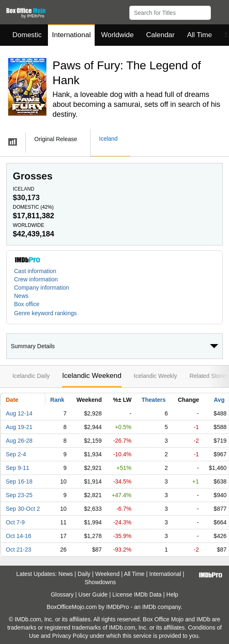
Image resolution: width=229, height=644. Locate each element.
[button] (219, 11)
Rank (57, 400)
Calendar (161, 35)
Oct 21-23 (18, 550)
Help (172, 594)
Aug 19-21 (19, 427)
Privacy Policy (70, 636)
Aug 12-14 (19, 413)
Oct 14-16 (18, 536)
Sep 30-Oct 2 (23, 509)
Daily (84, 574)
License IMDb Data (137, 594)
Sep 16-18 (19, 481)
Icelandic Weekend (92, 376)
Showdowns (100, 582)
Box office (27, 304)
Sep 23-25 (19, 495)
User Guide (93, 594)
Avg (219, 400)
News (21, 296)
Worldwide (117, 35)
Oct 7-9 (15, 522)
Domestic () (33, 207)
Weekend (107, 574)
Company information (42, 288)
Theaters (153, 400)
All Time (200, 35)
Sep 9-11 (18, 468)
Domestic (27, 35)
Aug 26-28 (19, 441)
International (72, 35)
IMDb (149, 607)
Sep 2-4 (16, 454)
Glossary (62, 594)
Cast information (35, 271)
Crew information (36, 279)
